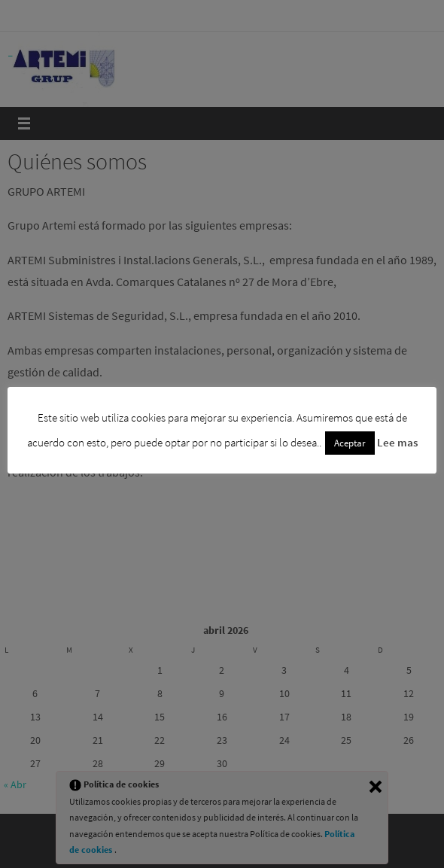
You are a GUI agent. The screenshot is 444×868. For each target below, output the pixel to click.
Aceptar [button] (350, 443)
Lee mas (397, 442)
